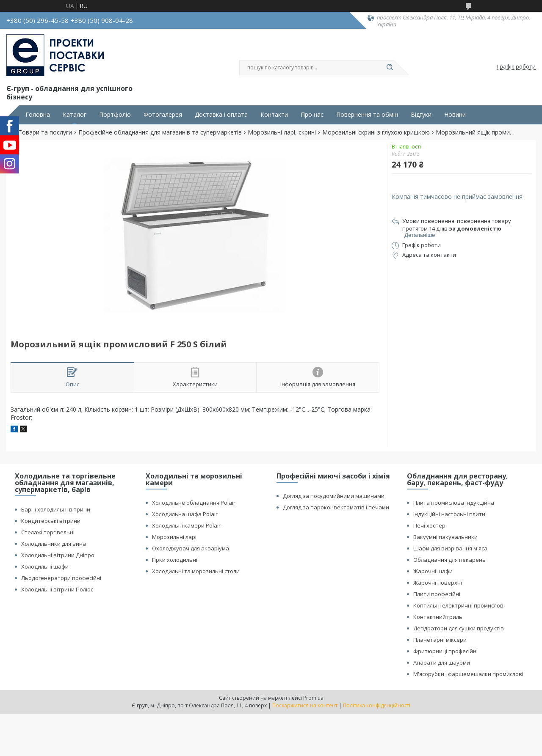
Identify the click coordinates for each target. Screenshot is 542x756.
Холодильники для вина (54, 544)
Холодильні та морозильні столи (196, 571)
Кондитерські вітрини (51, 521)
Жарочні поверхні (438, 583)
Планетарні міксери (440, 640)
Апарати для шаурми (442, 663)
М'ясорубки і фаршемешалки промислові (468, 674)
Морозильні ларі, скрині (282, 132)
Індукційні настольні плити (449, 514)
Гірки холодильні (175, 560)
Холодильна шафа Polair (185, 514)
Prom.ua (313, 698)
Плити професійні (437, 594)
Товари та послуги (45, 132)
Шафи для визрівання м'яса (450, 548)
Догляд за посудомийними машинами (334, 496)
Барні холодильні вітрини (56, 509)
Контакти (274, 115)
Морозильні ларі (174, 537)
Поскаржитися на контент (305, 705)
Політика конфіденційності (377, 705)
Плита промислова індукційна (454, 503)
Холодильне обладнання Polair (194, 503)
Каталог (75, 115)
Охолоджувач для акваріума (191, 548)
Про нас (312, 115)
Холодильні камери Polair (186, 525)
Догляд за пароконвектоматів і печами (336, 507)
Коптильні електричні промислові (459, 605)
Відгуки (421, 115)
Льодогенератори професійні (61, 578)
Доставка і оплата (221, 115)
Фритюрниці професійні (445, 651)
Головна (38, 115)
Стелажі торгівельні (48, 532)
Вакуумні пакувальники (445, 537)
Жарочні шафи (433, 571)
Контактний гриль (438, 617)
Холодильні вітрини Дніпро (58, 555)
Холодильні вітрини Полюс (57, 589)
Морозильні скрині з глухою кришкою (376, 132)
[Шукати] (390, 68)
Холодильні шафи (45, 566)
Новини (455, 115)
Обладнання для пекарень (449, 560)
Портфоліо (115, 115)
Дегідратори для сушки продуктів (459, 628)
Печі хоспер (429, 525)
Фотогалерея (163, 115)
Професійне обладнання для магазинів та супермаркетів (160, 132)
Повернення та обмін (367, 115)
